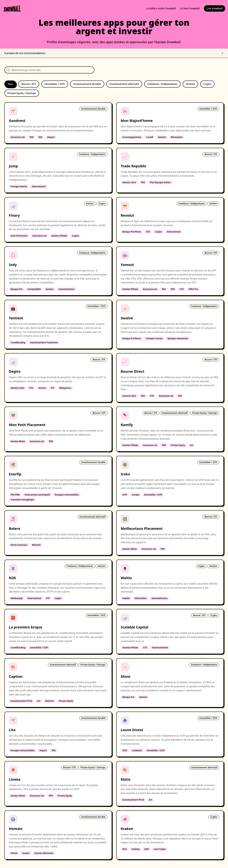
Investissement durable (87, 84)
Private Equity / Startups (22, 93)
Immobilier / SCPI (55, 84)
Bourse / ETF (29, 84)
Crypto (207, 84)
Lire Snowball (215, 8)
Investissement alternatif (124, 84)
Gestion (190, 84)
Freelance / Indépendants (163, 84)
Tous (10, 84)
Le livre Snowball (190, 8)
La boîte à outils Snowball (161, 8)
